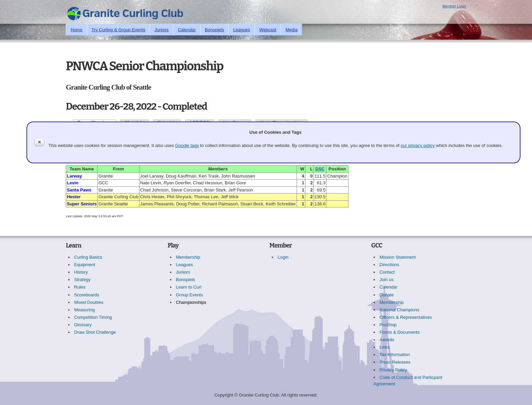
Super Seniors (82, 204)
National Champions (400, 310)
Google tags (187, 145)
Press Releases (395, 362)
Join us (387, 280)
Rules (80, 287)
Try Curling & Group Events (118, 30)
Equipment (85, 265)
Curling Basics (88, 257)
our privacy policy (418, 145)
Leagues (242, 30)
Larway (74, 176)
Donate (387, 295)
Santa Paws (79, 190)
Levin (73, 183)
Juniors (161, 30)
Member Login (454, 6)
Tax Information (395, 355)
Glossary (83, 325)
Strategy (82, 280)
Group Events (190, 295)
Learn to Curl (189, 287)
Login (283, 257)
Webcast (268, 30)
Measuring (85, 310)
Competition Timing (93, 317)
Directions (389, 265)
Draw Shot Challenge (95, 332)
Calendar (187, 30)
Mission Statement (398, 257)
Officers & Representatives (406, 317)
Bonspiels (214, 30)
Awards (387, 340)
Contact (387, 272)
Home (77, 30)
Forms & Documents (400, 332)
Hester (74, 197)
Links (385, 347)
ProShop (388, 325)
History (81, 272)
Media (291, 30)
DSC (320, 169)
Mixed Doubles (89, 302)
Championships (191, 302)
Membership (188, 257)
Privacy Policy (393, 370)
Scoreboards (87, 295)
